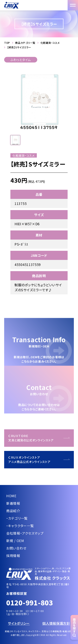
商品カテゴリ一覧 (25, 43)
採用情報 (13, 556)
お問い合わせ (16, 548)
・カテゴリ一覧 (17, 518)
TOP (7, 43)
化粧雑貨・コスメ (50, 43)
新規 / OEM (15, 541)
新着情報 (13, 503)
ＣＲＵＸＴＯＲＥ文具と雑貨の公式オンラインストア (31, 438)
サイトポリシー (19, 623)
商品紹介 (13, 511)
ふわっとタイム (21, 60)
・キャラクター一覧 (20, 526)
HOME (11, 496)
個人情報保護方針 (56, 623)
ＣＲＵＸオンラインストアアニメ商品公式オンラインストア (29, 460)
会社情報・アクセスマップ (25, 533)
